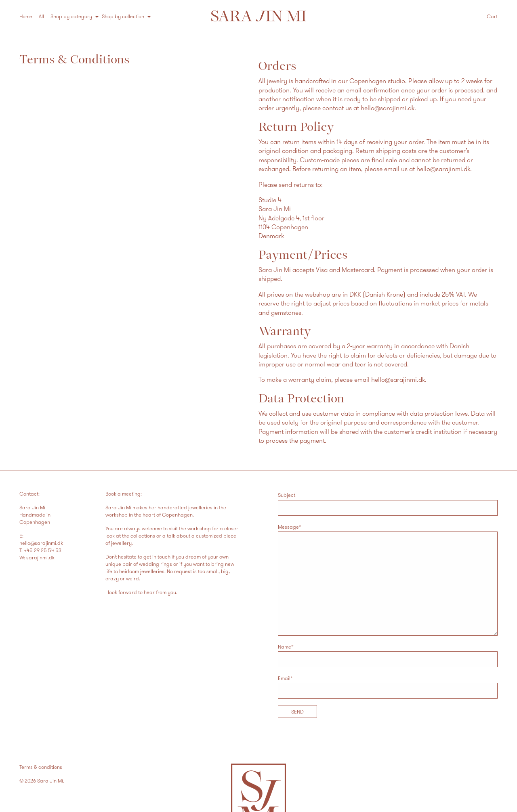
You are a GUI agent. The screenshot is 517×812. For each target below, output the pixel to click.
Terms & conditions (41, 767)
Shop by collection (123, 16)
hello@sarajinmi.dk (388, 108)
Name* (388, 655)
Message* (388, 580)
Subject (388, 503)
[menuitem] (29, 16)
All (41, 16)
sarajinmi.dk (40, 557)
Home (26, 16)
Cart (492, 16)
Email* (388, 687)
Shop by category (71, 16)
